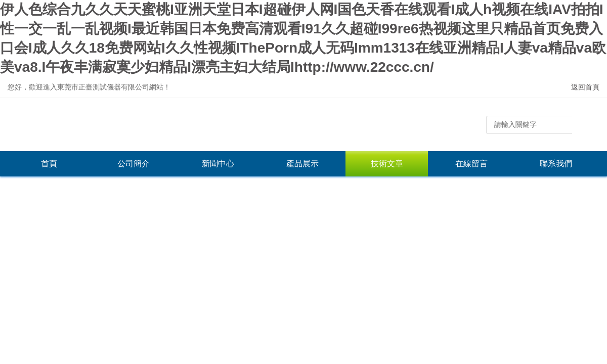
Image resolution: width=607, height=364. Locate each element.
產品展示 (302, 164)
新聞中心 (218, 164)
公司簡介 (134, 164)
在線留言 (471, 164)
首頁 (49, 164)
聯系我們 (556, 164)
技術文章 (387, 164)
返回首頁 (585, 87)
